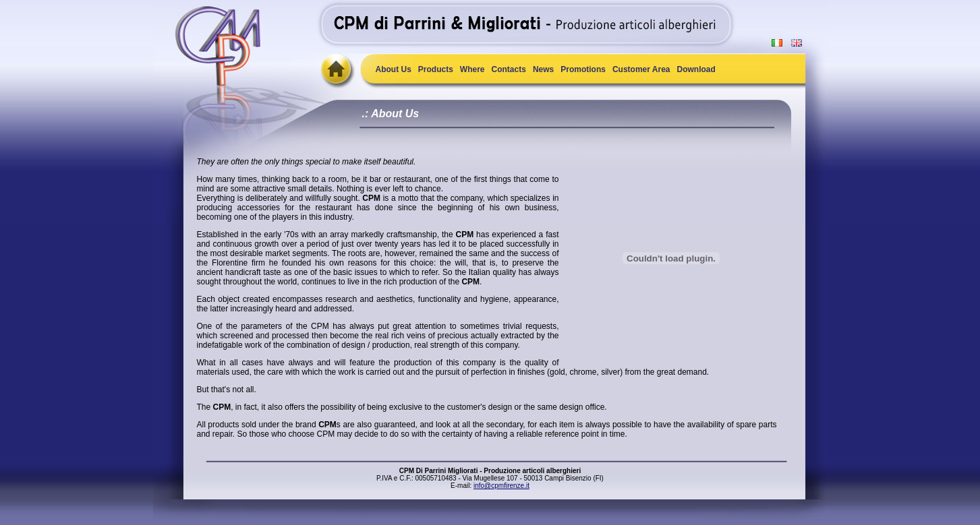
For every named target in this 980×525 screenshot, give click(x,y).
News (543, 69)
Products (436, 69)
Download (696, 69)
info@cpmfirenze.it (501, 486)
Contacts (509, 69)
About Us (394, 69)
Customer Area (641, 69)
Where (472, 69)
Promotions (583, 69)
